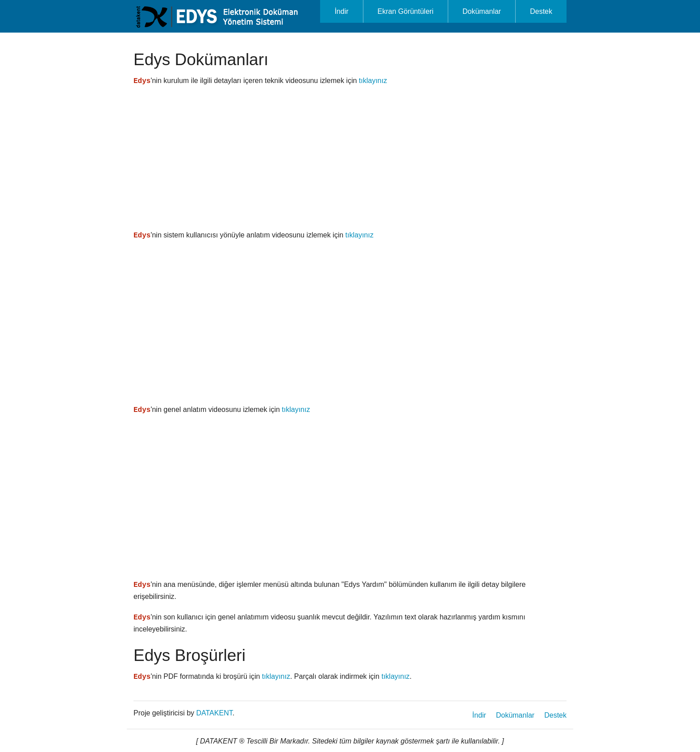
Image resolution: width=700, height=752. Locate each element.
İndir (341, 11)
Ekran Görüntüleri (406, 11)
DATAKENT (214, 713)
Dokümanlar (482, 11)
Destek (541, 11)
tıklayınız (373, 81)
